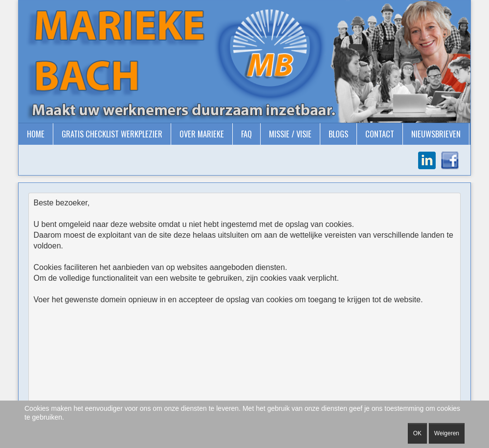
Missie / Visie (290, 134)
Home (36, 134)
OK (417, 433)
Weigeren (447, 433)
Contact (380, 134)
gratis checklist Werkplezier (112, 134)
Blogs (338, 134)
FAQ (246, 134)
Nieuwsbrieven (436, 134)
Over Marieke (202, 134)
